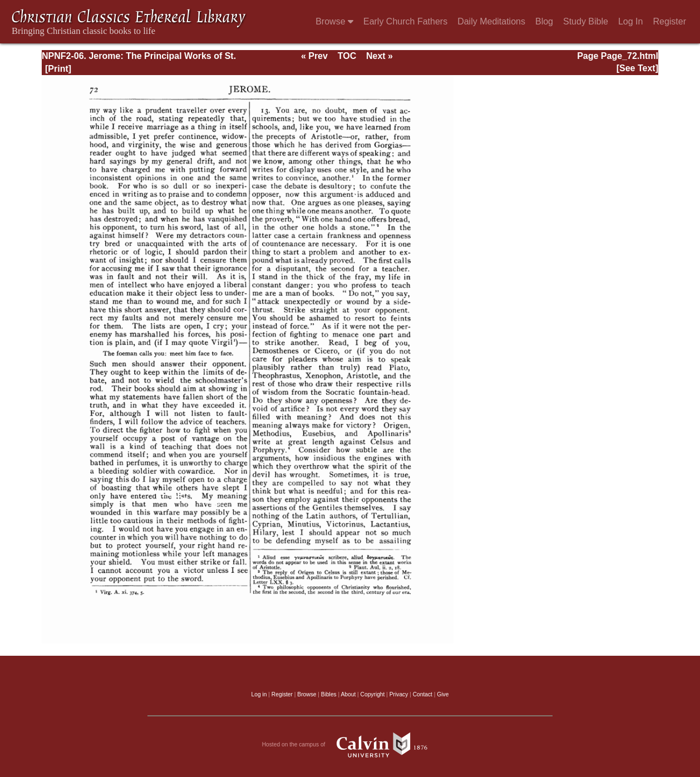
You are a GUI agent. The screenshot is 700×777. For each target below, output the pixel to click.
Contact (423, 694)
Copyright (373, 694)
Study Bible (586, 21)
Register (669, 21)
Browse (334, 21)
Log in (259, 694)
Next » (379, 56)
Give (443, 694)
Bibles (329, 694)
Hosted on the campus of (350, 745)
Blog (544, 21)
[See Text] (637, 68)
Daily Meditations (491, 21)
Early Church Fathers (405, 21)
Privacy (399, 694)
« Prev (314, 56)
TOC (347, 56)
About (348, 694)
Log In (630, 21)
